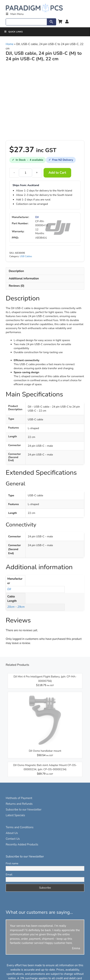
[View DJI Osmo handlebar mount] (45, 747)
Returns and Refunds (19, 804)
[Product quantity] (25, 173)
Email (9, 875)
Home (10, 44)
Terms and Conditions (20, 827)
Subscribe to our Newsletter (24, 810)
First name (12, 863)
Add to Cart (57, 173)
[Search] (26, 22)
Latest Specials (15, 815)
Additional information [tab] (24, 279)
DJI (37, 217)
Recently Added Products (22, 844)
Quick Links (13, 32)
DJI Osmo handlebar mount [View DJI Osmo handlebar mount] (45, 751)
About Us (12, 833)
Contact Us (13, 839)
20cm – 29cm (16, 607)
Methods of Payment (19, 798)
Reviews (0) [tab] (17, 286)
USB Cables (26, 256)
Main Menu (14, 14)
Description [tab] (16, 271)
